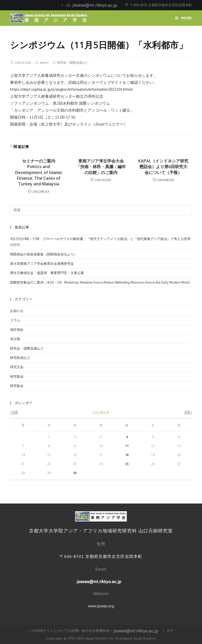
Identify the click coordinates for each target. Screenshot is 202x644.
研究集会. (17, 386)
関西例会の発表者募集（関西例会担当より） (44, 254)
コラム (15, 320)
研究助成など (20, 358)
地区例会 (17, 330)
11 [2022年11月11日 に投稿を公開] (127, 446)
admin (44, 63)
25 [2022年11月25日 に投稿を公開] (127, 464)
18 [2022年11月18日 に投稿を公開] (127, 455)
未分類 (15, 339)
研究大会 (17, 367)
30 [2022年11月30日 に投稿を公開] (75, 473)
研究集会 (17, 377)
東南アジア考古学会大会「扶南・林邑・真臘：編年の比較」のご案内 (101, 167)
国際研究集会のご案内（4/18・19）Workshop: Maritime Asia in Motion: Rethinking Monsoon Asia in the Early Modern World (100, 282)
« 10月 (14, 412)
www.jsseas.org (101, 606)
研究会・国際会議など (73, 63)
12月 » (188, 412)
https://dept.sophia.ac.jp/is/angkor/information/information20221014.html (72, 89)
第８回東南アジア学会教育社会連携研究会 (42, 264)
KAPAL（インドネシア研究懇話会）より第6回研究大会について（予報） (163, 167)
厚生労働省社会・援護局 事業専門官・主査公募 (47, 273)
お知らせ (17, 311)
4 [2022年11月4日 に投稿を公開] (127, 437)
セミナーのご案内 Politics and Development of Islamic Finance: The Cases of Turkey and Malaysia (39, 172)
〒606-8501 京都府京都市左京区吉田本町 (161, 5)
